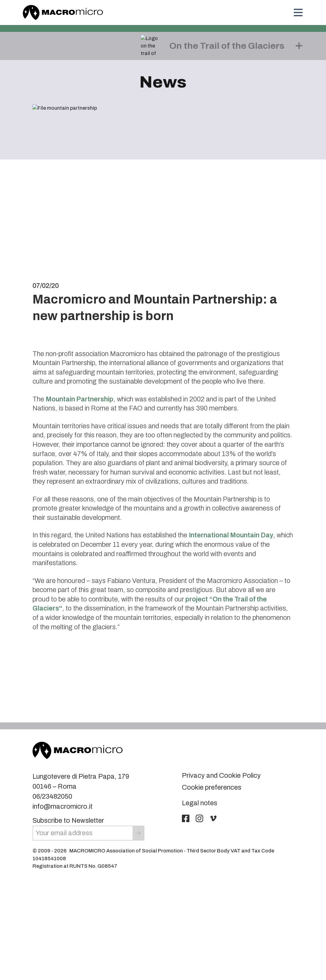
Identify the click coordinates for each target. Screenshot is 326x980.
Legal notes (200, 803)
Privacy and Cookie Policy (221, 776)
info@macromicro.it (63, 807)
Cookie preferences (212, 787)
